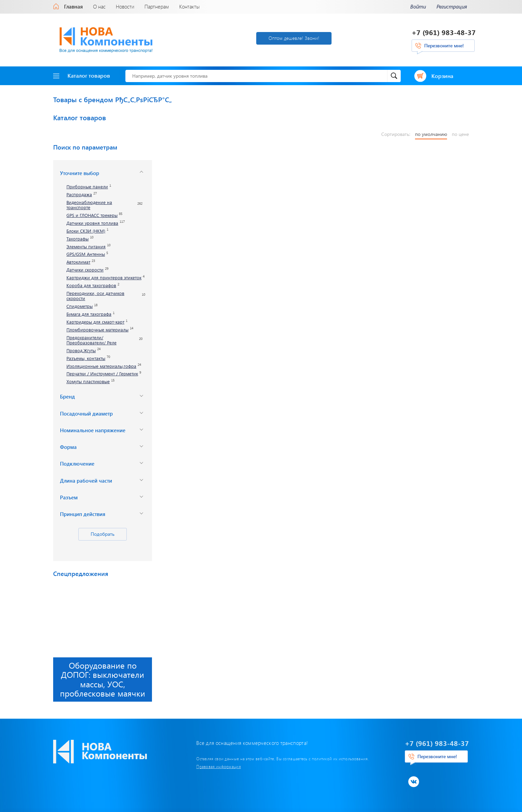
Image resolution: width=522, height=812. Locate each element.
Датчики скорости (85, 270)
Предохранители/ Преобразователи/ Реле (91, 340)
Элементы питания (86, 247)
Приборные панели (87, 187)
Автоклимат (78, 262)
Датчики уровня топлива (92, 223)
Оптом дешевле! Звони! (294, 38)
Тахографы (78, 239)
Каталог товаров (82, 75)
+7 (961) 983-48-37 (444, 32)
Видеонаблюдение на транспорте (89, 205)
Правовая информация (219, 766)
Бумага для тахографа (89, 314)
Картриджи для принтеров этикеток (104, 278)
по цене (460, 134)
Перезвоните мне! (444, 45)
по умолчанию (431, 134)
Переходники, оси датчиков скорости (95, 296)
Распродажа (79, 195)
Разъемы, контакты (86, 358)
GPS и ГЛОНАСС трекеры (92, 215)
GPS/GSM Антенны (86, 254)
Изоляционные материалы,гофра (101, 366)
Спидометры (80, 306)
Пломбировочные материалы (97, 330)
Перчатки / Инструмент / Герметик (102, 374)
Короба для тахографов (91, 286)
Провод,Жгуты (81, 351)
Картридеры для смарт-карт (95, 322)
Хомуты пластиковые (88, 382)
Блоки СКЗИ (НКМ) (86, 231)
